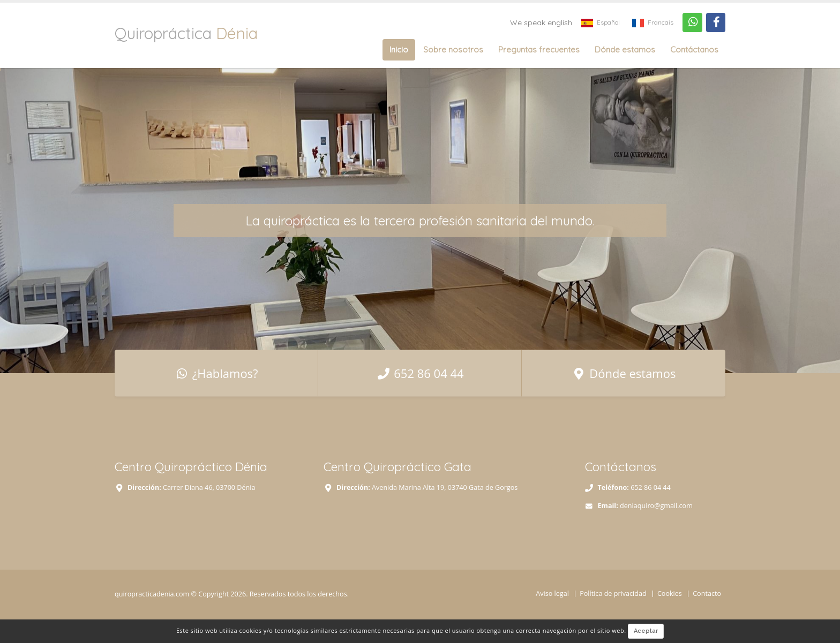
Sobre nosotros (453, 50)
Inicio (399, 50)
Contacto (707, 593)
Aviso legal (552, 593)
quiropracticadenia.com (152, 594)
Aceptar (646, 631)
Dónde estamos (625, 50)
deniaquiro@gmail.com (656, 506)
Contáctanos (694, 50)
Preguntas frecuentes (539, 50)
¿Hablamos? (216, 373)
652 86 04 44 (420, 373)
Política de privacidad (613, 593)
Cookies (670, 593)
